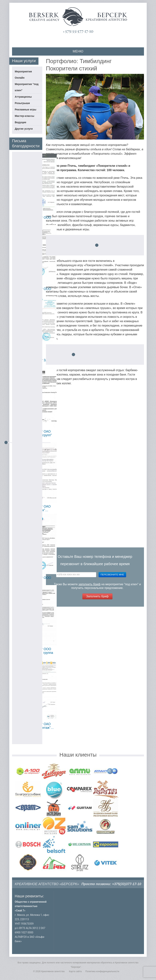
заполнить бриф (90, 584)
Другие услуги (24, 129)
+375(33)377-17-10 (78, 32)
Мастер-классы (25, 116)
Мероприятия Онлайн (23, 75)
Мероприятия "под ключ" (27, 87)
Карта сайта (75, 971)
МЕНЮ (78, 51)
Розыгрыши (22, 103)
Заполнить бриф (97, 596)
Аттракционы (23, 97)
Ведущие (21, 122)
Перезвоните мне (112, 575)
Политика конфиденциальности (102, 971)
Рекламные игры (26, 110)
